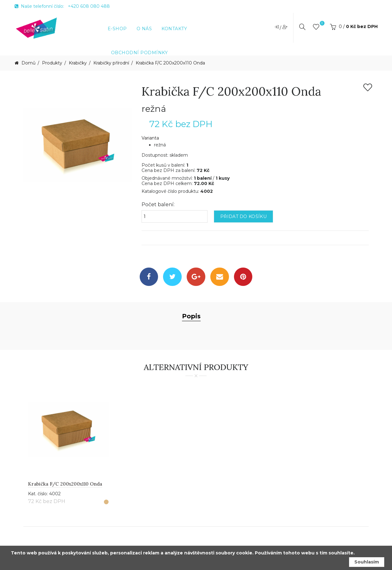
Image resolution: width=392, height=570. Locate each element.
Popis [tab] (191, 316)
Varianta (150, 138)
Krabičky (78, 63)
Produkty (52, 63)
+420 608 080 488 (89, 6)
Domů (28, 63)
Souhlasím (367, 562)
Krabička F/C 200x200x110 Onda (170, 63)
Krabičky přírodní (111, 63)
